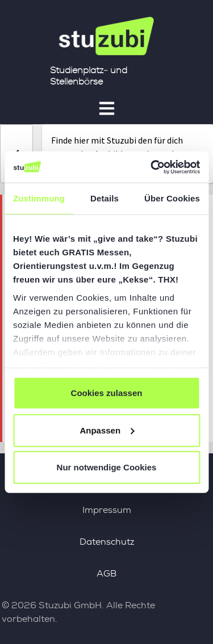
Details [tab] (105, 198)
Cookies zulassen (107, 393)
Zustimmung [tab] (39, 198)
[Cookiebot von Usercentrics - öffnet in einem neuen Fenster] (152, 167)
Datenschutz (107, 542)
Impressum (107, 510)
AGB (106, 573)
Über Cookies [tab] (172, 198)
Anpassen (107, 430)
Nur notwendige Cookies (107, 467)
